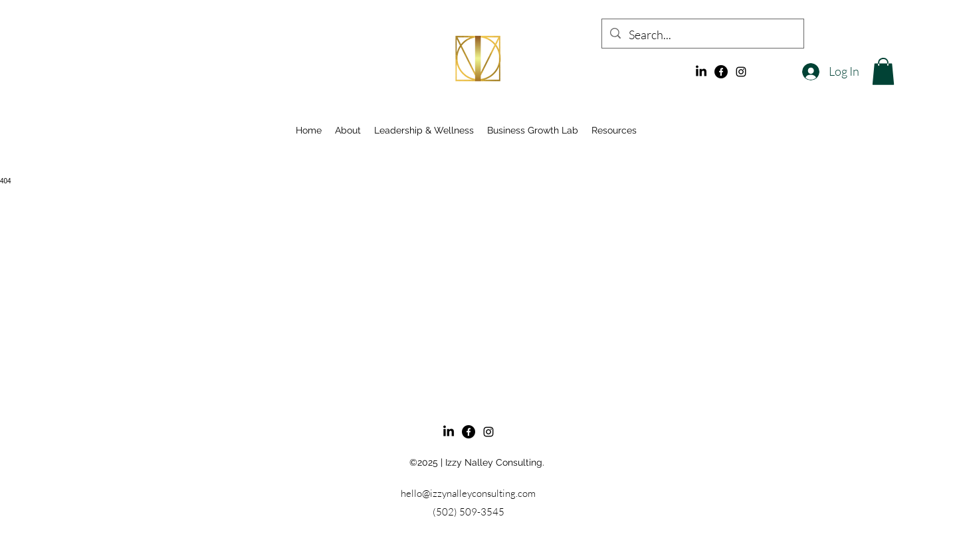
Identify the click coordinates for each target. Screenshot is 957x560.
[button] (883, 71)
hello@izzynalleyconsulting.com (468, 493)
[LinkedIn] (701, 72)
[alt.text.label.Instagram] (741, 72)
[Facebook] (721, 72)
